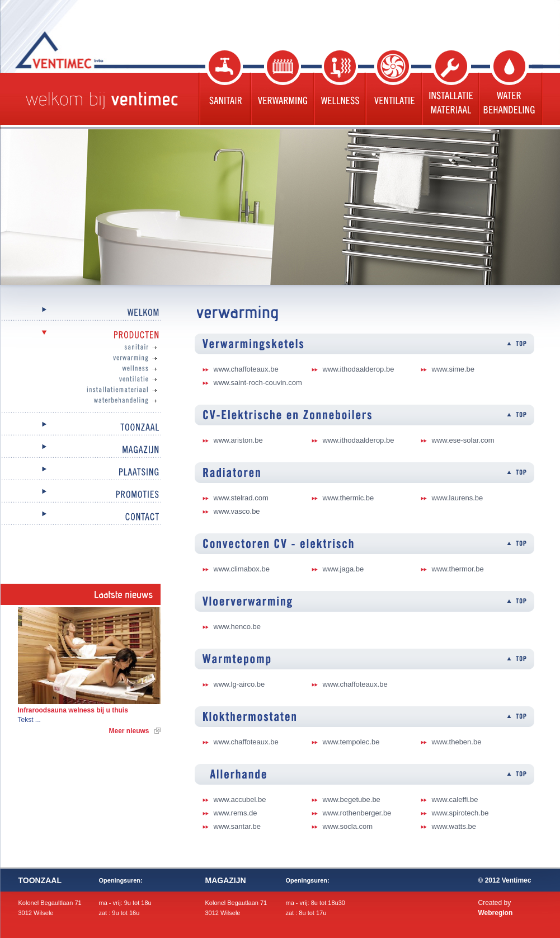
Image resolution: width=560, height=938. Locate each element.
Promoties (81, 495)
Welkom (81, 313)
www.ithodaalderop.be (359, 369)
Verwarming (281, 88)
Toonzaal (81, 428)
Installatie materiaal (449, 88)
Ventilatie (392, 88)
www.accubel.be (240, 799)
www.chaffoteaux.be (246, 369)
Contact (81, 517)
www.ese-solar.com (463, 440)
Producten (81, 336)
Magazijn (81, 450)
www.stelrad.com (241, 498)
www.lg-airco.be (239, 684)
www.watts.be (454, 826)
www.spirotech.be (460, 813)
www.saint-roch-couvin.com (258, 383)
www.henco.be (237, 627)
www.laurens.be (458, 498)
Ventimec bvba (87, 50)
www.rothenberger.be (357, 813)
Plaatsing (81, 473)
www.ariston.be (238, 440)
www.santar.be (237, 826)
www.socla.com (348, 826)
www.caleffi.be (455, 799)
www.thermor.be (458, 569)
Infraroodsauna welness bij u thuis (73, 710)
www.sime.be (453, 369)
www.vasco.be (237, 511)
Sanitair (224, 88)
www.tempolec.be (351, 742)
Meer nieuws (129, 731)
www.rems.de (236, 813)
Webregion (496, 913)
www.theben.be (457, 742)
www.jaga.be (343, 569)
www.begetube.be (352, 799)
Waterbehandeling (510, 88)
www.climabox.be (242, 569)
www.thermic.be (349, 498)
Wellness (338, 88)
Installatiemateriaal (92, 390)
